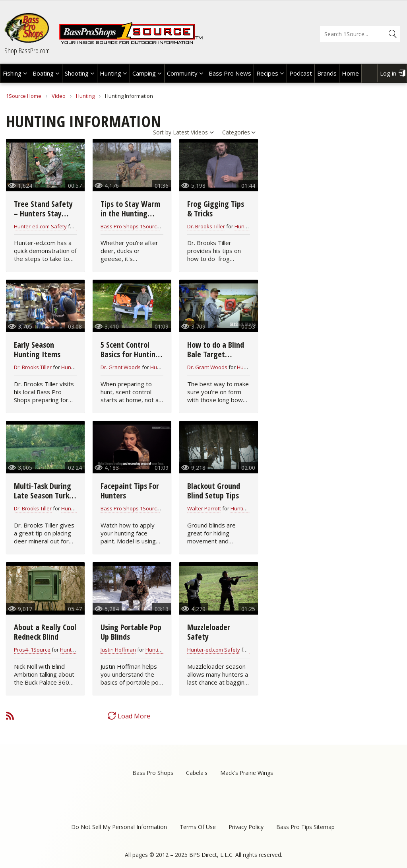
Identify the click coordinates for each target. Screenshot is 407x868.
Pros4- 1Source (32, 650)
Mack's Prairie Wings (247, 773)
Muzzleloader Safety (209, 632)
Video (59, 96)
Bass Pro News (230, 73)
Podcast (301, 73)
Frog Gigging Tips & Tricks (216, 209)
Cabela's (197, 773)
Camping (144, 73)
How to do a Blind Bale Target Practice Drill (216, 354)
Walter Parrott (204, 508)
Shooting (77, 73)
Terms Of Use (198, 827)
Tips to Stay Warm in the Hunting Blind (130, 213)
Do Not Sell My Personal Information (119, 827)
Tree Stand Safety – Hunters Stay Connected (43, 213)
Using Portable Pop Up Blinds (131, 632)
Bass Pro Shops (153, 773)
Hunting (110, 73)
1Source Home (24, 96)
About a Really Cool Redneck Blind (45, 632)
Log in (388, 73)
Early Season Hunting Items (37, 349)
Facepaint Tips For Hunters (130, 491)
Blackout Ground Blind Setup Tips (214, 491)
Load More (134, 716)
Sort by (162, 132)
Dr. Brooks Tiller (206, 226)
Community (182, 73)
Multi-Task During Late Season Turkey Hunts (45, 495)
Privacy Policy (246, 827)
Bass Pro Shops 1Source (130, 226)
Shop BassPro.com (27, 51)
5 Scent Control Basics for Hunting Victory (130, 354)
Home (350, 73)
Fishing (12, 73)
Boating (43, 73)
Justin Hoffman (118, 650)
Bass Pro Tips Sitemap (305, 827)
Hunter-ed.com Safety (40, 226)
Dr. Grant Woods (121, 367)
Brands (327, 73)
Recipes (267, 73)
